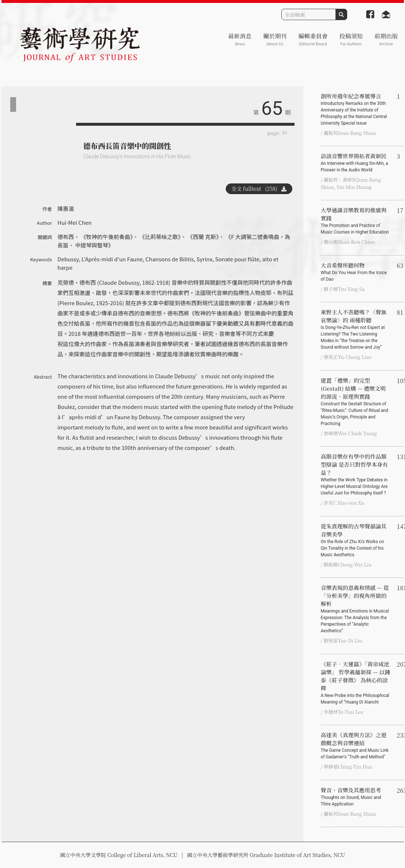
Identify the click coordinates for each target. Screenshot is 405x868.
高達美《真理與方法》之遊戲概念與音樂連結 (356, 746)
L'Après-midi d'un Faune (112, 259)
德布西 (66, 237)
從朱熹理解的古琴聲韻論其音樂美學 (356, 540)
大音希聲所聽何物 (356, 272)
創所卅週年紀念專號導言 (356, 109)
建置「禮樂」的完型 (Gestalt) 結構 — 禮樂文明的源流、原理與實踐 (356, 402)
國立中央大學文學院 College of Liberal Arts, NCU (119, 855)
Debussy (68, 259)
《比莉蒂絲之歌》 (160, 237)
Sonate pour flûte (237, 259)
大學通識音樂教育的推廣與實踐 (356, 221)
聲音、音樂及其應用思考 (356, 797)
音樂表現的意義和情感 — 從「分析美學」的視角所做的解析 (356, 609)
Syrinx (204, 259)
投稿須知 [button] (351, 39)
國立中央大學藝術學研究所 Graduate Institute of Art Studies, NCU (266, 855)
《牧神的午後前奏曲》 (107, 237)
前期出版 (386, 39)
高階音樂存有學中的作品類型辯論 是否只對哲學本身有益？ (356, 474)
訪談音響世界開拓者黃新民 (356, 163)
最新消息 (240, 39)
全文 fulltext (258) (259, 189)
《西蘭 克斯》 (203, 237)
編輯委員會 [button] (313, 39)
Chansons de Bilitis (169, 259)
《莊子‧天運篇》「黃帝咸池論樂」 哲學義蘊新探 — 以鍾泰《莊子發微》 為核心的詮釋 (356, 683)
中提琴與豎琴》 (94, 245)
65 (272, 108)
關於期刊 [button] (275, 39)
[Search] (309, 14)
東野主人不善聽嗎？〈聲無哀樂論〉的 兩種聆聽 (356, 329)
